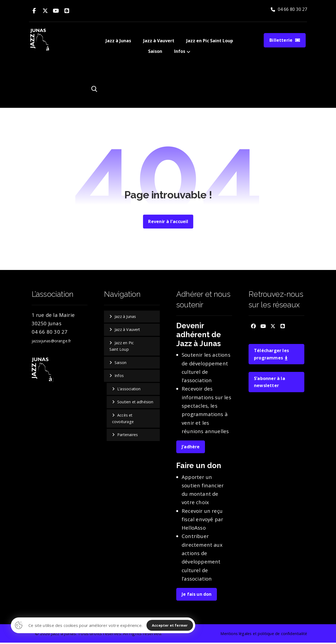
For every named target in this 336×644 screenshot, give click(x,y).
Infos (119, 376)
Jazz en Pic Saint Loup (122, 347)
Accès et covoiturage (123, 419)
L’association (129, 389)
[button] (34, 11)
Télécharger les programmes (271, 355)
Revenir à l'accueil (168, 222)
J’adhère (191, 447)
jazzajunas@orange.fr (52, 341)
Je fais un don (197, 595)
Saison (120, 363)
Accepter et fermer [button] (170, 625)
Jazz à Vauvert (128, 330)
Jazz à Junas (125, 317)
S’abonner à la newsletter (270, 383)
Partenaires (128, 436)
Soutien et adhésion (136, 403)
